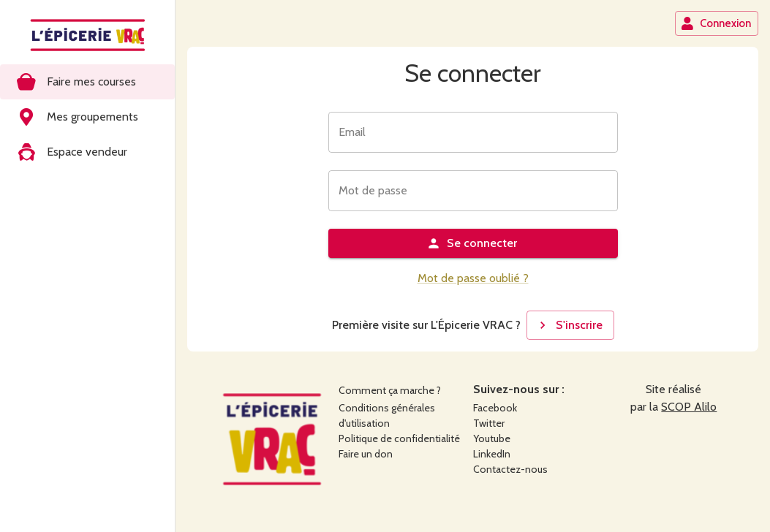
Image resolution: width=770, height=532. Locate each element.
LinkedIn (492, 454)
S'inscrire (569, 325)
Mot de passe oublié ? (473, 278)
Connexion (716, 23)
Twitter (489, 423)
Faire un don (366, 454)
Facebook (495, 408)
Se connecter (472, 243)
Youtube (492, 438)
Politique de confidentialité (399, 438)
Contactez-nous (510, 469)
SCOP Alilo (689, 407)
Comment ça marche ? (390, 390)
